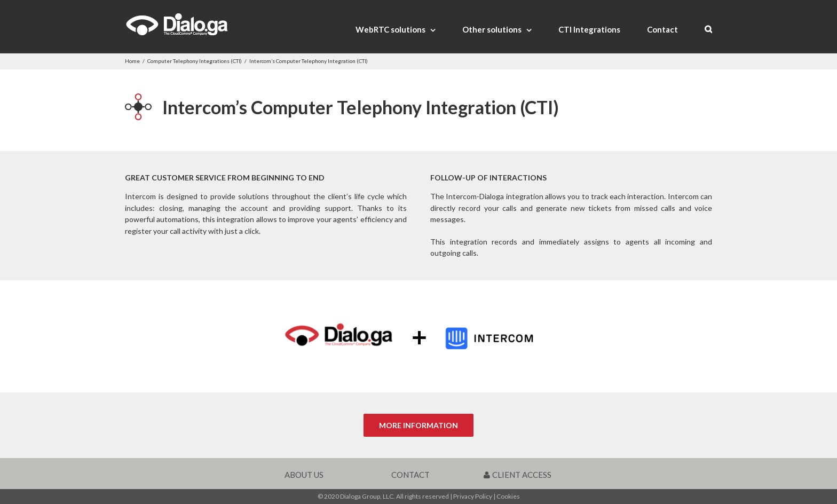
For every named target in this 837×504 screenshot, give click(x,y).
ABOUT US (304, 475)
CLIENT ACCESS (518, 475)
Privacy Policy (473, 496)
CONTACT (410, 475)
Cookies (508, 496)
